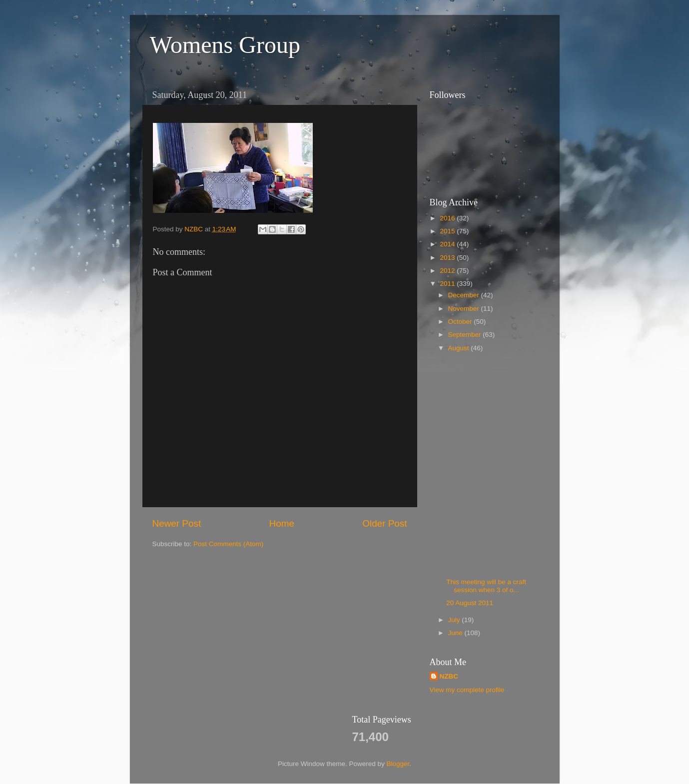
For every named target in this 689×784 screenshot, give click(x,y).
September (466, 335)
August (460, 348)
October (461, 322)
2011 (448, 284)
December (465, 295)
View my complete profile (467, 690)
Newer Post (177, 523)
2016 (448, 218)
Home (282, 523)
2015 (448, 231)
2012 (448, 271)
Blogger (398, 764)
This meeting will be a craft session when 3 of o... (486, 586)
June (456, 633)
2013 (448, 258)
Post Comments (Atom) (228, 544)
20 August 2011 (470, 603)
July (455, 620)
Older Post (384, 523)
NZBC (449, 676)
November (465, 309)
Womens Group (225, 45)
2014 (448, 244)
